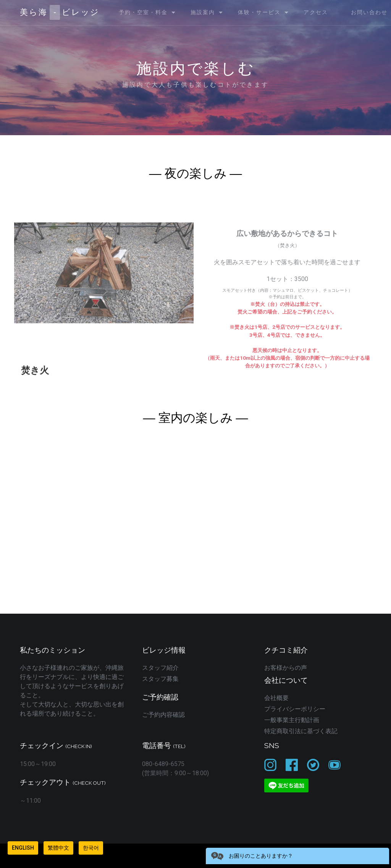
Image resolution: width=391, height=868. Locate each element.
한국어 (91, 848)
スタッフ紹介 (160, 668)
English (23, 848)
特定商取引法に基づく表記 (301, 731)
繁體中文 (58, 848)
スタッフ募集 (160, 679)
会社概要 (276, 698)
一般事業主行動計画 (292, 720)
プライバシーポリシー (295, 709)
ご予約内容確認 (163, 715)
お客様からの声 (286, 668)
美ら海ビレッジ (60, 12)
